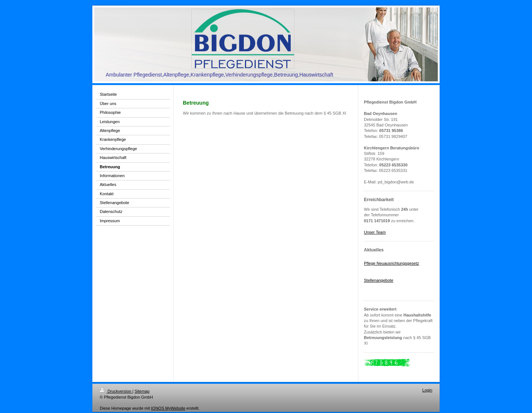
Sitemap (142, 391)
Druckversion (116, 391)
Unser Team (375, 232)
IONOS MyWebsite (168, 408)
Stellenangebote (379, 280)
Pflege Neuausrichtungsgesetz (391, 263)
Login (427, 390)
